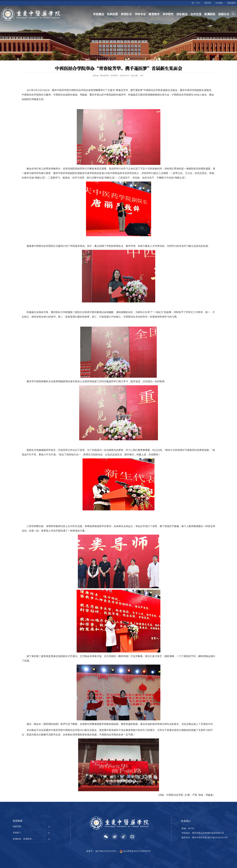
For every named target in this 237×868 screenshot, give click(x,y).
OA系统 (219, 3)
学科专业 (140, 14)
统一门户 (196, 3)
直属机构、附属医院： (23, 839)
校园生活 (224, 14)
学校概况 (99, 14)
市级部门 (17, 833)
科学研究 (168, 14)
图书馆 (208, 3)
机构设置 (112, 14)
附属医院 (210, 14)
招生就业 (182, 14)
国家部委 (17, 827)
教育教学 (154, 14)
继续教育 (232, 3)
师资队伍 (126, 14)
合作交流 (196, 14)
